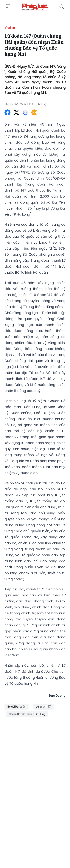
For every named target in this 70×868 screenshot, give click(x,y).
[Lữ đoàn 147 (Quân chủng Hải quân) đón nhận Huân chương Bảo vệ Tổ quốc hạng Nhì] (35, 7)
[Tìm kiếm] (62, 7)
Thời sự (10, 28)
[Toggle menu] (8, 6)
